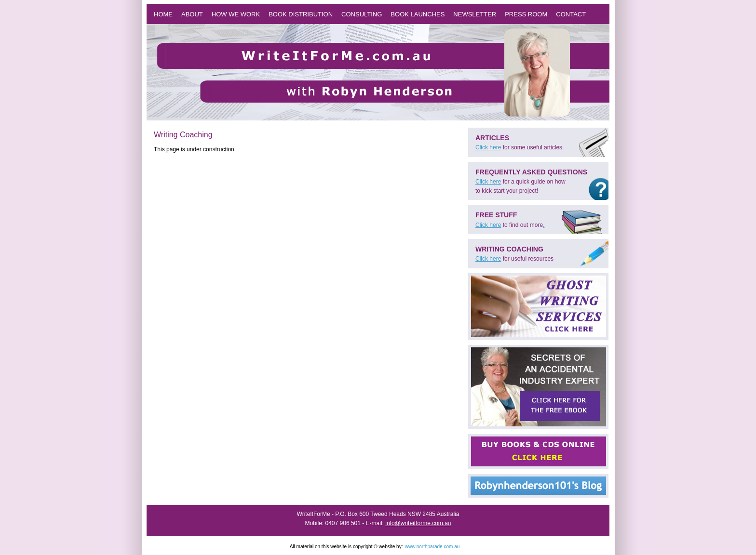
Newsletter (475, 14)
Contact (571, 14)
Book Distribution (301, 14)
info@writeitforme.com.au (418, 523)
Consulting (362, 14)
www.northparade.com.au (432, 547)
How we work (236, 14)
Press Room (526, 14)
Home (163, 14)
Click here (488, 147)
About (192, 14)
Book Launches (418, 14)
